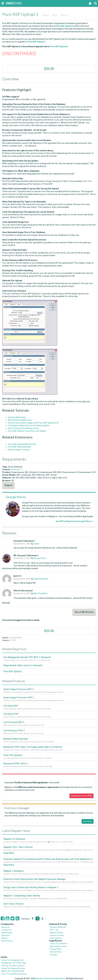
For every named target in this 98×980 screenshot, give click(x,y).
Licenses (54, 955)
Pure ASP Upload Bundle (19, 447)
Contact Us (6, 930)
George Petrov (16, 497)
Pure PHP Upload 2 (13, 755)
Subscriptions (56, 938)
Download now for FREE (82, 796)
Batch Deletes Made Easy (20, 420)
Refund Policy (56, 952)
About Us (6, 927)
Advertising (7, 932)
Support (65, 15)
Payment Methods (58, 927)
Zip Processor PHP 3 (14, 731)
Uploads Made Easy (17, 417)
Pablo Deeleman (41, 579)
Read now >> (17, 469)
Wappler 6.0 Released (14, 839)
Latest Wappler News (16, 831)
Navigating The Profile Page (14, 963)
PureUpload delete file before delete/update (29, 425)
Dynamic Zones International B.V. (50, 978)
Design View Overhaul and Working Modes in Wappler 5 (31, 887)
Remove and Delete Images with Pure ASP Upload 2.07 (33, 423)
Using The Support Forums (13, 968)
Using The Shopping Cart (13, 960)
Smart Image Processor (19, 450)
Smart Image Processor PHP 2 (19, 698)
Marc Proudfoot (41, 593)
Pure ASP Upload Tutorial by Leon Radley (27, 431)
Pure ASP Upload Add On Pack (22, 444)
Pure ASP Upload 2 (13, 671)
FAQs (55, 15)
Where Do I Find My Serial (13, 971)
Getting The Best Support (13, 965)
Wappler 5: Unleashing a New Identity (22, 896)
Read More (9, 853)
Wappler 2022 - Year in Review (18, 847)
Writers (5, 938)
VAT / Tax (54, 930)
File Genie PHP (11, 714)
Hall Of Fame (7, 941)
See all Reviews (84, 612)
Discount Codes (57, 935)
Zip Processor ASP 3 (14, 722)
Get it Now (88, 821)
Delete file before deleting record (23, 428)
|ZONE (9, 3)
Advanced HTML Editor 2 (16, 764)
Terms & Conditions (59, 943)
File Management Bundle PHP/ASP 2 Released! (27, 657)
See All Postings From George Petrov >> (75, 521)
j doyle (36, 544)
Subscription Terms (58, 946)
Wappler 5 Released (13, 871)
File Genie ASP (11, 706)
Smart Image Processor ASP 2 (19, 689)
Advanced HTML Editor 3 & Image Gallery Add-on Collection (33, 747)
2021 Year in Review (13, 904)
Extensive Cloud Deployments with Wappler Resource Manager (35, 879)
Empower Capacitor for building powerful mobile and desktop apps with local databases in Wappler (49, 859)
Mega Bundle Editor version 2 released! (23, 665)
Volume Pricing (56, 932)
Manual (45, 15)
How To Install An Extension (14, 974)
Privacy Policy (56, 949)
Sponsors (6, 935)
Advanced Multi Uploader (16, 739)
